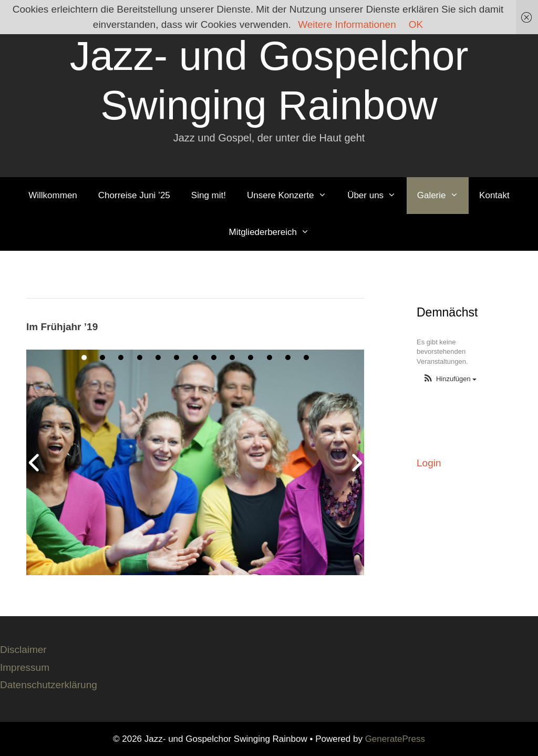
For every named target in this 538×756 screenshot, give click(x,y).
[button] (449, 379)
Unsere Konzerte (292, 196)
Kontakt (494, 195)
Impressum (25, 667)
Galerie (443, 196)
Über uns (377, 196)
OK (416, 24)
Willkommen (53, 195)
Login (429, 463)
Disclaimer (23, 650)
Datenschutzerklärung (49, 685)
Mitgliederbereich (274, 232)
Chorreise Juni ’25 (134, 195)
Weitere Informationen (347, 24)
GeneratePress (395, 739)
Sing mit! (209, 195)
